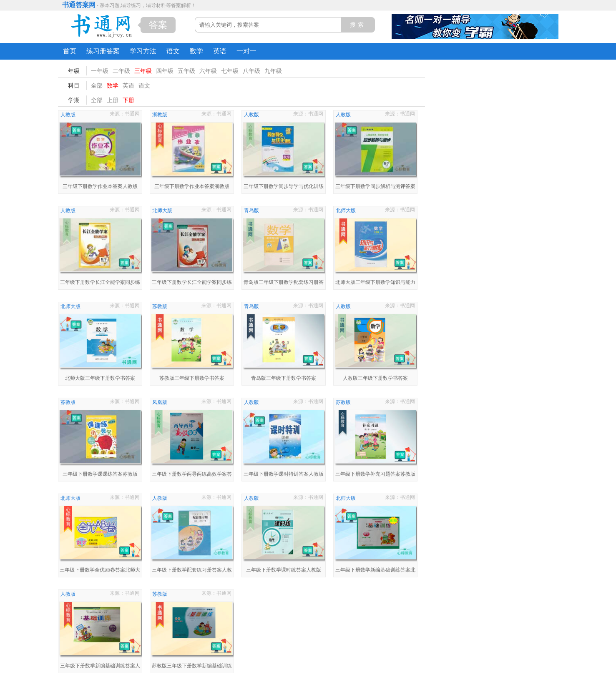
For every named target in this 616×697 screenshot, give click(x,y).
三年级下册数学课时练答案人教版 (284, 570)
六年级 (208, 71)
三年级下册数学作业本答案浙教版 (192, 186)
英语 (220, 51)
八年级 (251, 71)
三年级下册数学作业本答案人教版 (100, 186)
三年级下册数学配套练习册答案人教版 (192, 571)
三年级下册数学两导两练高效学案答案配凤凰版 (192, 475)
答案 (158, 25)
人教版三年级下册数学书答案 (375, 378)
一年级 (100, 71)
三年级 (143, 71)
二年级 (121, 71)
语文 (173, 51)
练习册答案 (103, 51)
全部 (97, 85)
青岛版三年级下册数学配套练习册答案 (284, 283)
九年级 (273, 71)
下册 (128, 100)
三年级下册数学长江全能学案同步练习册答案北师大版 (192, 283)
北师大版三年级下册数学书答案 (100, 378)
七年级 (230, 71)
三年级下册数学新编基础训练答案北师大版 (375, 571)
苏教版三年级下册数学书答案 (192, 378)
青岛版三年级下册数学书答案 (284, 378)
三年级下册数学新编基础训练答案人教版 (100, 667)
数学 (196, 51)
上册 (113, 100)
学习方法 (143, 51)
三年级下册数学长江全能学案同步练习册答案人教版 (100, 283)
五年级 (186, 71)
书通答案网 (79, 5)
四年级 (165, 71)
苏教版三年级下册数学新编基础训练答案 (192, 667)
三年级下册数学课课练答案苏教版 (100, 474)
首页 (70, 51)
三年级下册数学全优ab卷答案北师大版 (100, 571)
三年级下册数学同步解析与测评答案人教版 (375, 187)
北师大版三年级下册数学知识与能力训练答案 (375, 283)
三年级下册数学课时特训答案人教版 (284, 474)
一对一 (246, 51)
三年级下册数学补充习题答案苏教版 (375, 474)
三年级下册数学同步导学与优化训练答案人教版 (284, 187)
